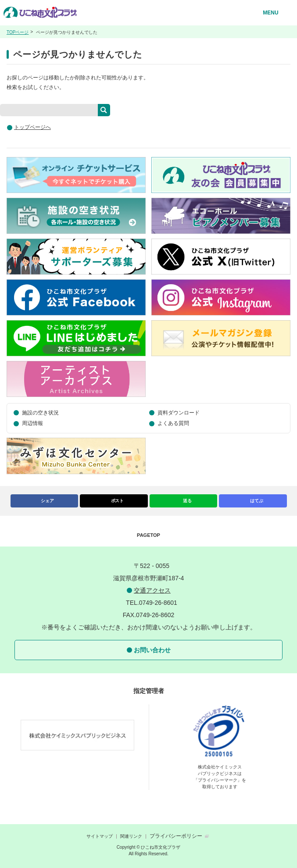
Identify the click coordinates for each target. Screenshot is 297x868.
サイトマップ (100, 836)
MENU (270, 13)
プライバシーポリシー (176, 836)
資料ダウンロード (179, 413)
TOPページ (18, 32)
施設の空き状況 (40, 413)
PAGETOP (148, 535)
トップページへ (32, 127)
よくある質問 (173, 423)
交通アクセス (152, 590)
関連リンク (131, 836)
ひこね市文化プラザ (41, 15)
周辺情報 (32, 423)
